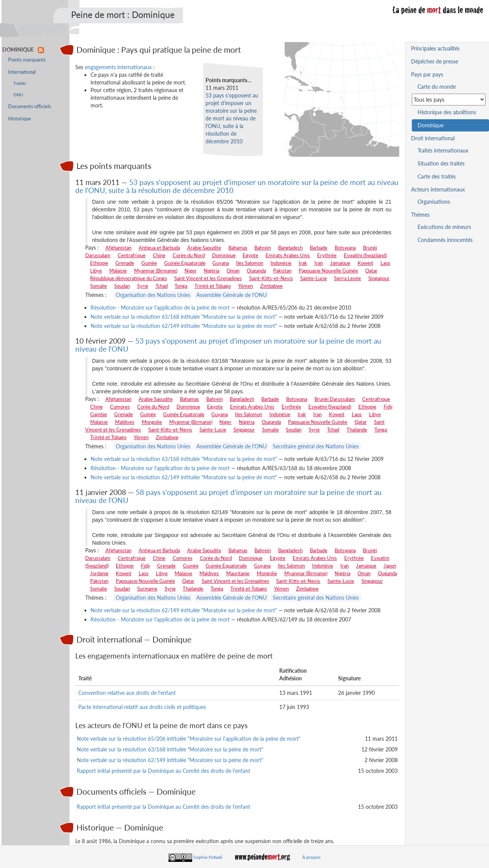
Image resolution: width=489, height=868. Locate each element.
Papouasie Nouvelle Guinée (328, 271)
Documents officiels (30, 106)
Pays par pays (427, 74)
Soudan (122, 286)
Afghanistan (118, 248)
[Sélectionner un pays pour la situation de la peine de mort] (449, 100)
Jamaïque (340, 263)
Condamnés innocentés (445, 240)
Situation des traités (441, 163)
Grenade (125, 263)
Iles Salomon (250, 263)
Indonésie (281, 263)
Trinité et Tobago (213, 286)
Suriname (147, 589)
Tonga (181, 286)
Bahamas (238, 248)
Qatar (371, 271)
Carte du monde (437, 87)
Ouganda (256, 271)
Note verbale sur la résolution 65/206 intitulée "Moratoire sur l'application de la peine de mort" (189, 739)
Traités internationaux (443, 150)
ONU (18, 95)
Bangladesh (290, 248)
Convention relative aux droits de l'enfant (127, 693)
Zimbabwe (271, 286)
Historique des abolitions (447, 112)
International (22, 72)
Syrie (143, 286)
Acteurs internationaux (438, 189)
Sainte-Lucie (314, 278)
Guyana (221, 263)
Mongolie (152, 422)
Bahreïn (263, 248)
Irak (303, 263)
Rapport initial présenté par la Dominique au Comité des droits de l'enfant (164, 771)
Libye (96, 271)
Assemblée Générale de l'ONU (232, 295)
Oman (233, 271)
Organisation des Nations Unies (153, 295)
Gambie (99, 414)
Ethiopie (99, 263)
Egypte (250, 255)
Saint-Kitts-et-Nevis (271, 278)
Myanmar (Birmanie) (156, 271)
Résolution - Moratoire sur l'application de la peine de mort (160, 307)
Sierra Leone (347, 278)
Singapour (379, 278)
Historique (19, 119)
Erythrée (327, 255)
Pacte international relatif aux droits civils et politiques (142, 707)
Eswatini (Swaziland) (365, 255)
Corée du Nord (189, 255)
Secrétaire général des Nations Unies (316, 446)
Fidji (388, 407)
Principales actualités (435, 48)
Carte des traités (437, 176)
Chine (159, 255)
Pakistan (282, 271)
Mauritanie (238, 573)
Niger (191, 271)
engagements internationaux (118, 67)
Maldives (125, 422)
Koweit (365, 263)
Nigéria (211, 271)
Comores (120, 407)
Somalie (99, 286)
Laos (385, 263)
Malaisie (118, 271)
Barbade (319, 248)
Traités (20, 83)
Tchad (162, 286)
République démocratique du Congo (129, 278)
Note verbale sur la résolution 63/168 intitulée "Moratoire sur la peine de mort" (184, 317)
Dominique (224, 255)
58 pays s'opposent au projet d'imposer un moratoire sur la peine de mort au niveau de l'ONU (228, 496)
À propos (311, 857)
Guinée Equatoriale (185, 263)
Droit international (433, 138)
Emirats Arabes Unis (288, 255)
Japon (390, 566)
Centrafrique (132, 255)
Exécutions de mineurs (444, 227)
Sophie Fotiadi (208, 857)
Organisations (434, 202)
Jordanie (99, 573)
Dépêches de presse (435, 61)
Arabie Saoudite (204, 248)
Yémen (245, 286)
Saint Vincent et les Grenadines (208, 278)
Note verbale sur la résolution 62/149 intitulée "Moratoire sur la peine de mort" (184, 326)
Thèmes (420, 215)
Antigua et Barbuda (159, 248)
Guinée (149, 263)
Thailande (357, 430)
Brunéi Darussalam (335, 399)
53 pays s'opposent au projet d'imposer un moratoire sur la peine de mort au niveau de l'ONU (228, 345)
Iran (319, 263)
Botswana (345, 248)
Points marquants (27, 60)
